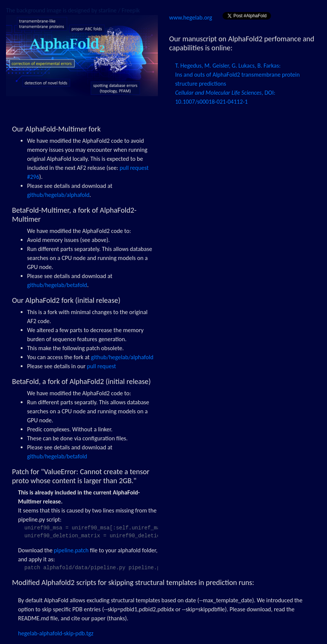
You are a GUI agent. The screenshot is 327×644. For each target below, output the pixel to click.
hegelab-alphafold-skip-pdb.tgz (56, 633)
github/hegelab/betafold (57, 285)
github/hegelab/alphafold (58, 195)
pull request (101, 366)
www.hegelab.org (191, 17)
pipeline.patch (71, 550)
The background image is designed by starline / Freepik (73, 10)
